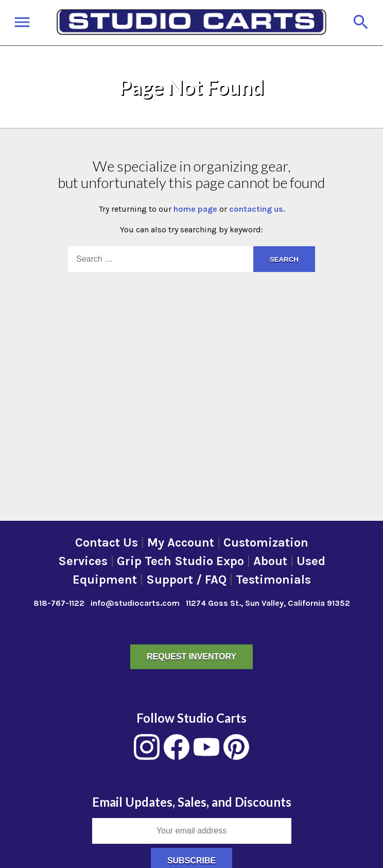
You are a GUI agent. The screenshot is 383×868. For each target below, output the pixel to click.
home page (195, 209)
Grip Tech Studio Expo (180, 561)
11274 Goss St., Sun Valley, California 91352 (268, 603)
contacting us (256, 209)
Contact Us (107, 542)
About (270, 561)
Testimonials (273, 580)
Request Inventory (191, 657)
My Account (181, 542)
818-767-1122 (59, 603)
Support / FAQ (186, 580)
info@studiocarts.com (135, 603)
